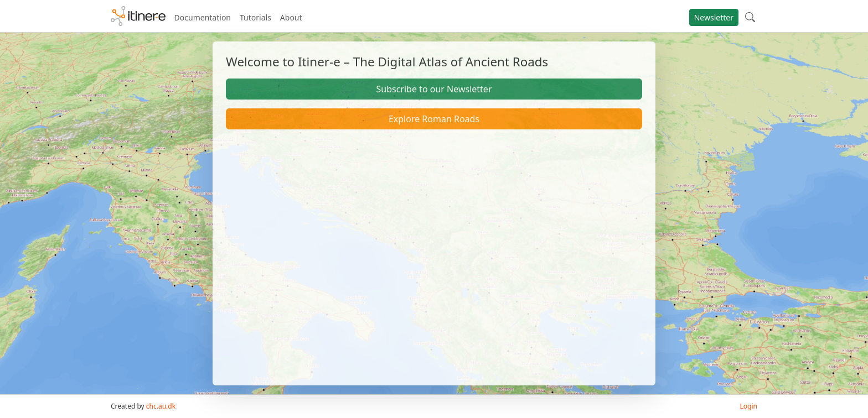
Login (749, 406)
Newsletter (714, 17)
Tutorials (255, 17)
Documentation (203, 17)
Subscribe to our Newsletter (434, 89)
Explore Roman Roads (434, 119)
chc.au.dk (161, 406)
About (291, 17)
